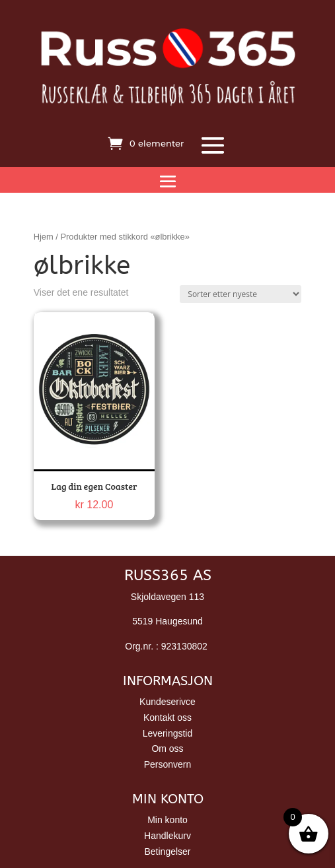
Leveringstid (168, 733)
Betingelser (167, 851)
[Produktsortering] (241, 294)
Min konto (167, 820)
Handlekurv (167, 836)
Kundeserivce (167, 702)
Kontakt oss (167, 718)
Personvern (168, 764)
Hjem (44, 237)
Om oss (167, 749)
